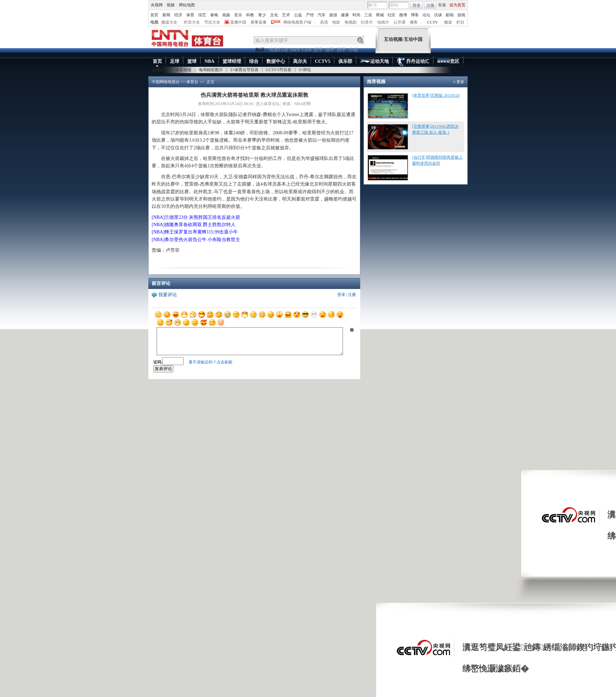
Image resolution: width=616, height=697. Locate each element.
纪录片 (367, 22)
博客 (415, 15)
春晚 (214, 15)
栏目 (460, 22)
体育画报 (183, 70)
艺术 (286, 15)
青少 (262, 15)
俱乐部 (345, 61)
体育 (190, 15)
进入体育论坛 (268, 104)
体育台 (192, 82)
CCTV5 (323, 61)
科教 (250, 15)
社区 (391, 15)
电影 (336, 22)
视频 (171, 5)
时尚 (357, 15)
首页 (154, 15)
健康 (345, 15)
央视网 (157, 5)
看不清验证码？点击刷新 (211, 362)
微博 (403, 15)
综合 (254, 61)
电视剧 (351, 22)
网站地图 (187, 5)
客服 (442, 5)
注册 (430, 5)
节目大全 (212, 22)
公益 (298, 15)
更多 (460, 82)
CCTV (432, 22)
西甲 (342, 50)
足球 (175, 61)
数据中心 (276, 61)
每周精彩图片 (211, 70)
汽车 (322, 15)
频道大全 (169, 22)
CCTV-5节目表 (279, 70)
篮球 (192, 61)
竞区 (448, 62)
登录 (416, 5)
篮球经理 (232, 61)
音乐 (238, 15)
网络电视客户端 (297, 22)
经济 (178, 15)
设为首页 (457, 5)
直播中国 (238, 22)
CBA (307, 50)
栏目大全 (192, 22)
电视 (154, 22)
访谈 (438, 15)
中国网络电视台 (166, 82)
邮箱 (450, 15)
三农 (368, 15)
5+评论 (305, 70)
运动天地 (375, 62)
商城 (380, 15)
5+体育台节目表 (244, 70)
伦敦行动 (278, 50)
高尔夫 (300, 61)
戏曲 (226, 15)
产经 (310, 15)
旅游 (333, 15)
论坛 (426, 15)
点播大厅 (160, 70)
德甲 (330, 50)
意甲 (318, 50)
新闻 (166, 15)
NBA (295, 50)
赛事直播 (258, 22)
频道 (448, 22)
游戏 (461, 15)
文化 (274, 15)
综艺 (202, 15)
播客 (414, 22)
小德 (353, 50)
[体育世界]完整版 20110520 (436, 95)
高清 (324, 22)
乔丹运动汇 (413, 62)
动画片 (383, 22)
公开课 (399, 22)
